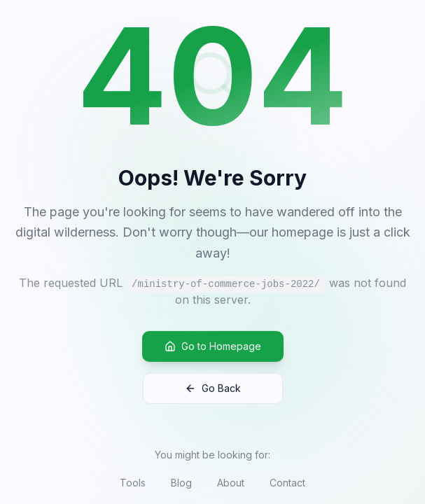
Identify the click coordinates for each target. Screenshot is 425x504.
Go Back (213, 390)
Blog (181, 483)
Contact (287, 483)
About (231, 483)
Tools (133, 483)
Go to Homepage (213, 348)
